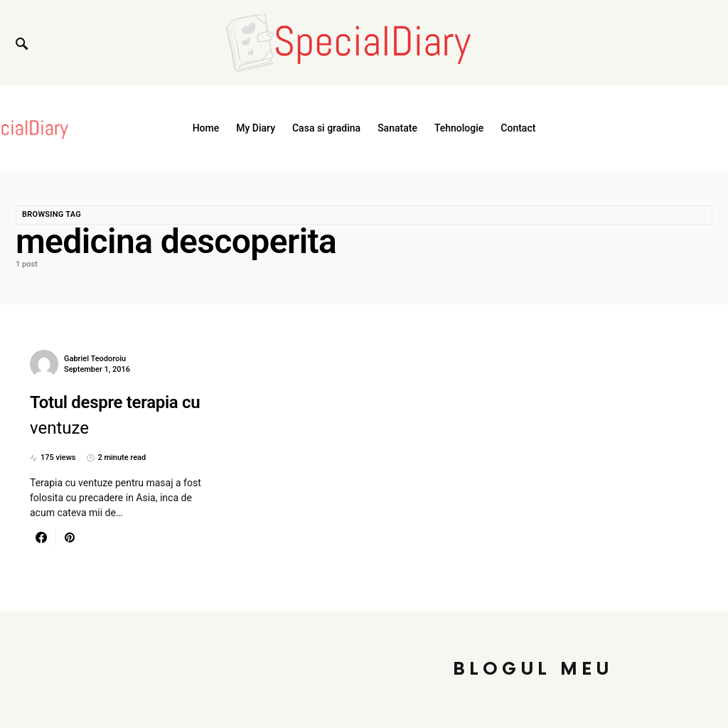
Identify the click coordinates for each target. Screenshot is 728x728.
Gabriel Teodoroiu (95, 359)
